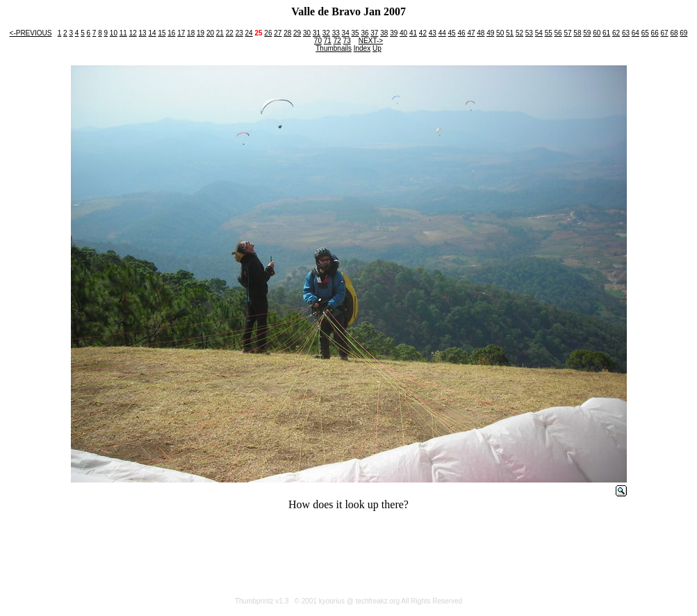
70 (318, 41)
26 (268, 33)
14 (152, 33)
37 (374, 33)
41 (413, 33)
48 (481, 33)
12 (133, 33)
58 (577, 33)
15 (162, 33)
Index (362, 48)
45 (452, 33)
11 (123, 33)
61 (606, 33)
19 (200, 33)
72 (337, 41)
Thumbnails (334, 48)
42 (423, 33)
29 (297, 33)
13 (143, 33)
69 (683, 33)
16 (171, 33)
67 (665, 33)
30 (307, 33)
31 (317, 33)
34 (346, 33)
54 (539, 33)
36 (364, 33)
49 (490, 33)
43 (433, 33)
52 (519, 33)
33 (336, 33)
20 (210, 33)
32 (326, 33)
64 (635, 33)
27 (278, 33)
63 (626, 33)
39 (394, 33)
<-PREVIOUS (31, 33)
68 (674, 33)
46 (461, 33)
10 (114, 33)
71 (328, 41)
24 (249, 33)
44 (442, 33)
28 (287, 33)
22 (230, 33)
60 (597, 33)
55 (549, 33)
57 (567, 33)
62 (616, 33)
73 (347, 41)
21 (220, 33)
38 (384, 33)
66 (655, 33)
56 (558, 33)
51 (510, 33)
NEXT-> (371, 41)
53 (529, 33)
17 (181, 33)
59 (587, 33)
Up (377, 48)
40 (403, 33)
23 (239, 33)
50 (500, 33)
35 (355, 33)
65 (645, 33)
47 (471, 33)
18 (191, 33)
